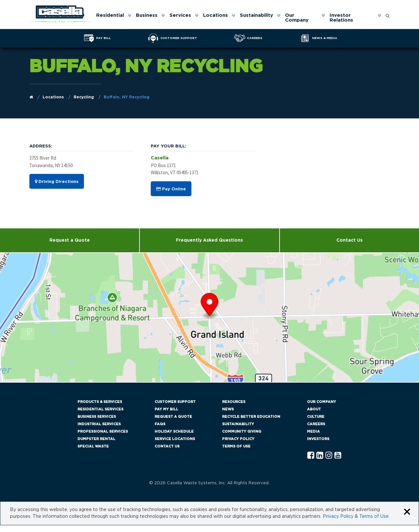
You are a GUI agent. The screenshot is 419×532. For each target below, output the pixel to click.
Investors (318, 439)
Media (313, 432)
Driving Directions (57, 182)
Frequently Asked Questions (209, 240)
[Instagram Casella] (329, 456)
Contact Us (349, 240)
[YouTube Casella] (338, 456)
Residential (110, 15)
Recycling (84, 97)
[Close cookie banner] (407, 512)
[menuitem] (113, 18)
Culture (316, 417)
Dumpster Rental (96, 439)
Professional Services (103, 432)
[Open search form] (388, 14)
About (314, 409)
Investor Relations (341, 18)
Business (147, 15)
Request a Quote (70, 240)
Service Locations (175, 439)
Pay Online (171, 189)
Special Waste (93, 446)
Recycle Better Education (251, 417)
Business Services (97, 417)
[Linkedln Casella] (320, 456)
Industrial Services (99, 424)
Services (180, 15)
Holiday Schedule (174, 432)
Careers (316, 424)
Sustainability (256, 15)
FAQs (160, 424)
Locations (215, 15)
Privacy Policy (238, 439)
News (228, 409)
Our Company (297, 18)
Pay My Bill (166, 409)
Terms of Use (236, 446)
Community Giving (242, 432)
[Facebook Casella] (311, 456)
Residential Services (100, 409)
